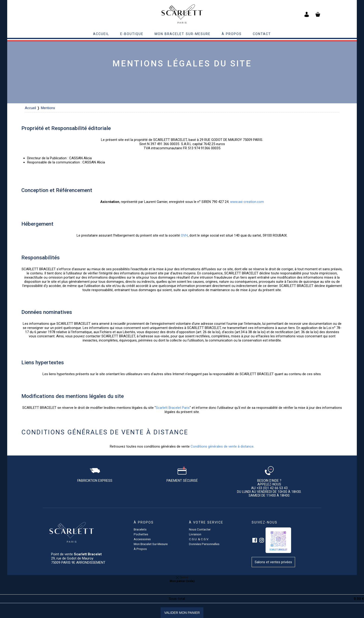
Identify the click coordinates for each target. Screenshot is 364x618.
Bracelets (140, 529)
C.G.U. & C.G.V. (199, 539)
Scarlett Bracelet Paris (173, 408)
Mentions (48, 108)
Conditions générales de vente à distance (222, 446)
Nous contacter (200, 529)
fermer (182, 577)
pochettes (141, 534)
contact (262, 34)
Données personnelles (204, 544)
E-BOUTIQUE (132, 34)
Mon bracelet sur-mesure (183, 34)
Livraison (195, 534)
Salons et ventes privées (273, 562)
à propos (232, 34)
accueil (101, 34)
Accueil (30, 108)
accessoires (142, 539)
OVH (184, 235)
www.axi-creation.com (247, 202)
